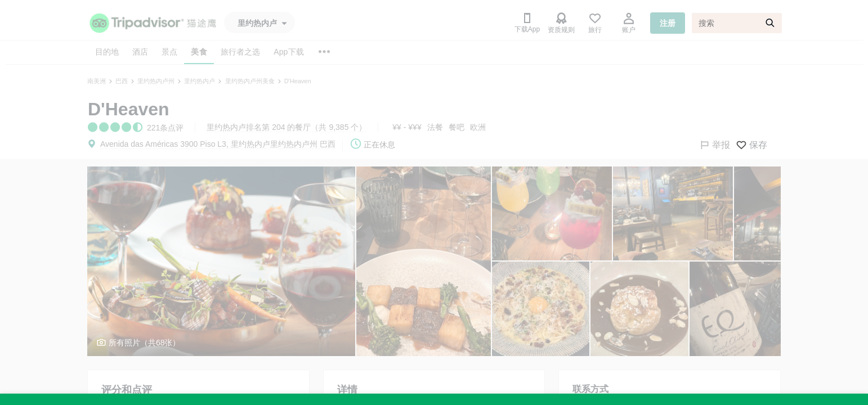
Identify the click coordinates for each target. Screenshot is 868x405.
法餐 (435, 127)
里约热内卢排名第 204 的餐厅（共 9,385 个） (287, 127)
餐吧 (457, 127)
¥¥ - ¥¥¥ (407, 127)
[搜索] (737, 23)
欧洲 (478, 127)
